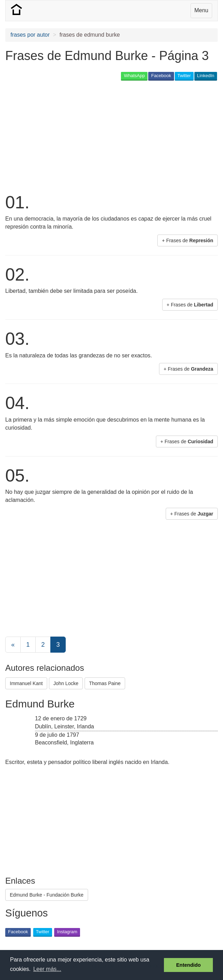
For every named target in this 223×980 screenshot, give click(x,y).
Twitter (184, 76)
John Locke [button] (66, 683)
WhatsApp (134, 76)
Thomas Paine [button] (105, 683)
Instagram (67, 932)
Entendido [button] (188, 965)
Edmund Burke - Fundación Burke (47, 895)
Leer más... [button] (47, 969)
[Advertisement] (87, 136)
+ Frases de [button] (188, 240)
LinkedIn (206, 76)
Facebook (161, 76)
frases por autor (30, 35)
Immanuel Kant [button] (26, 683)
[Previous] (13, 645)
